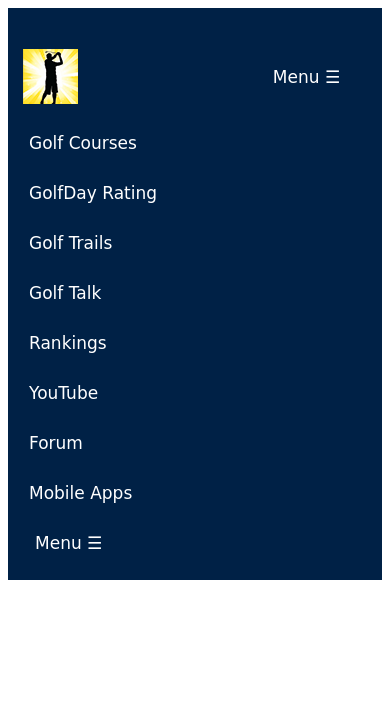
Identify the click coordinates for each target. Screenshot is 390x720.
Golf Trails (70, 243)
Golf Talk (65, 293)
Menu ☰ (312, 77)
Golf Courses (83, 143)
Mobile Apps (80, 493)
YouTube (63, 393)
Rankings (68, 343)
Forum (56, 443)
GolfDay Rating (93, 193)
